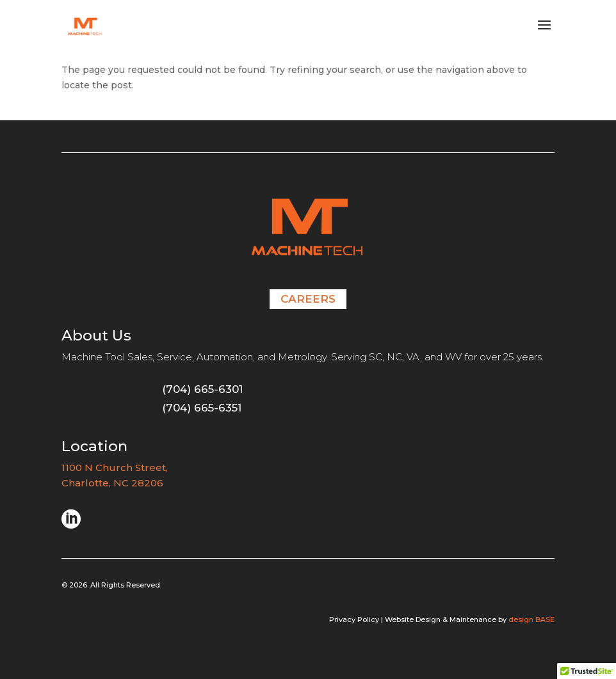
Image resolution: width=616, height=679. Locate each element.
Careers (308, 299)
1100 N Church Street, (116, 467)
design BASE (531, 619)
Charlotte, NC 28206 (112, 483)
